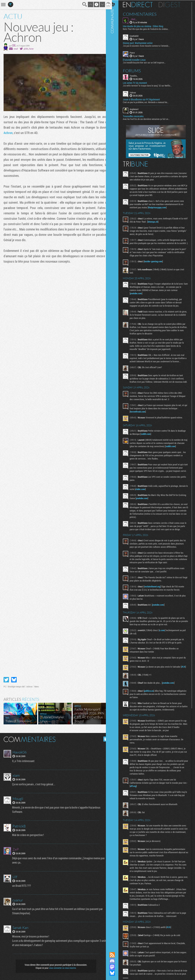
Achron (8, 133)
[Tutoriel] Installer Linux (138, 59)
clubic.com (153, 502)
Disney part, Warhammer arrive (141, 43)
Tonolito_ (137, 75)
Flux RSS (116, 955)
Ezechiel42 (137, 36)
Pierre (136, 53)
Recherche (82, 4)
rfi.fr (136, 689)
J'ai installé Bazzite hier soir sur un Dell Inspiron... (148, 62)
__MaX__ (137, 19)
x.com (165, 649)
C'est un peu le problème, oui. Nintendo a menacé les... (149, 102)
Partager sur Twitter (6, 680)
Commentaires (143, 14)
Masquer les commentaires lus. (103, 739)
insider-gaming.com (157, 264)
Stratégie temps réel (16, 687)
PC (5, 687)
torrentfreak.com (141, 421)
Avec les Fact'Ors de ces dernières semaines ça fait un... (150, 119)
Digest (173, 4)
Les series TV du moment (138, 83)
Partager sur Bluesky (14, 680)
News (37, 687)
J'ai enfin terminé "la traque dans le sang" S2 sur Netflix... (151, 85)
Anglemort (137, 109)
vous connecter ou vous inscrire (61, 968)
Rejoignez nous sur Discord (116, 961)
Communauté (116, 473)
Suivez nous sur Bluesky (116, 973)
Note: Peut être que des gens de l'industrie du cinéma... (149, 29)
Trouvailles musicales (137, 116)
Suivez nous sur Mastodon (116, 967)
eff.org (142, 806)
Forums (135, 70)
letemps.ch (161, 222)
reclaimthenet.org (156, 606)
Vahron (136, 92)
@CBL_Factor (29, 49)
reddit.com (158, 443)
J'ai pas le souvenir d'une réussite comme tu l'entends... (150, 46)
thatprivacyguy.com (161, 207)
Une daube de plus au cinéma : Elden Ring (146, 26)
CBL (14, 45)
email (16, 49)
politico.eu (152, 711)
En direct (141, 4)
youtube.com (139, 296)
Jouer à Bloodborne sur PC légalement (145, 99)
